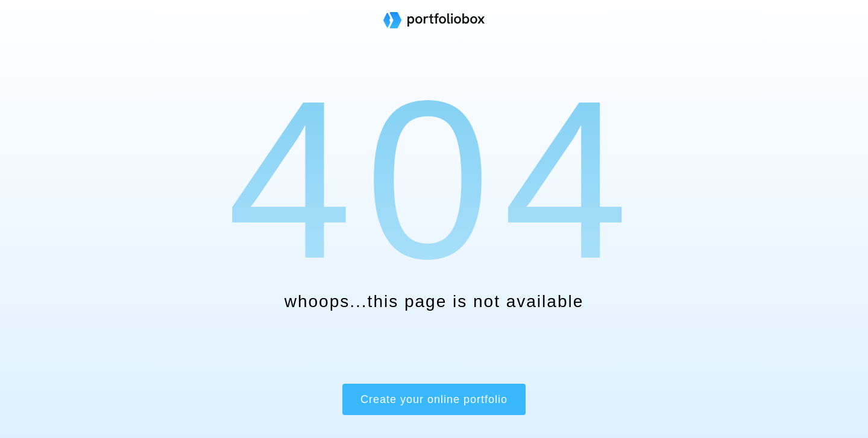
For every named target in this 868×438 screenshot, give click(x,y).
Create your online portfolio (434, 399)
